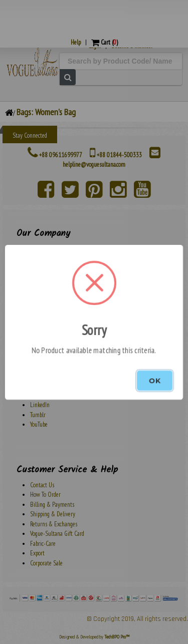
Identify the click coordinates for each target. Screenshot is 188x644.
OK (155, 381)
